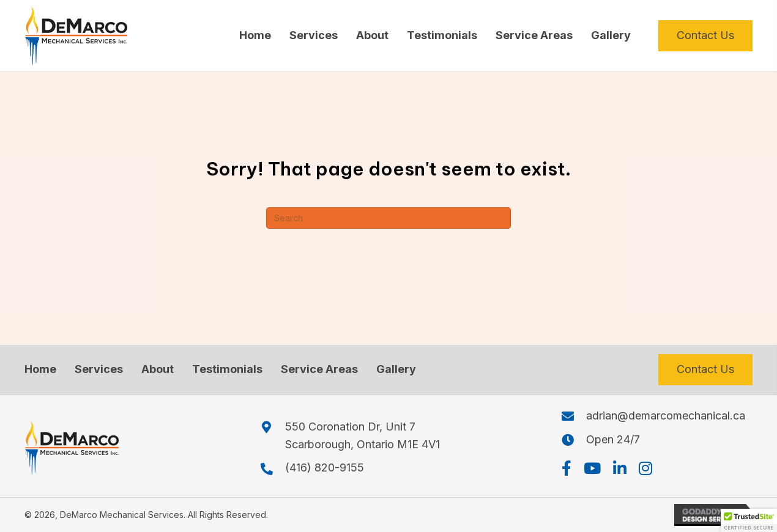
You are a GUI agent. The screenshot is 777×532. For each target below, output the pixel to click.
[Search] (388, 218)
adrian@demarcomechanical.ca (666, 416)
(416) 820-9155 (325, 467)
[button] (567, 468)
